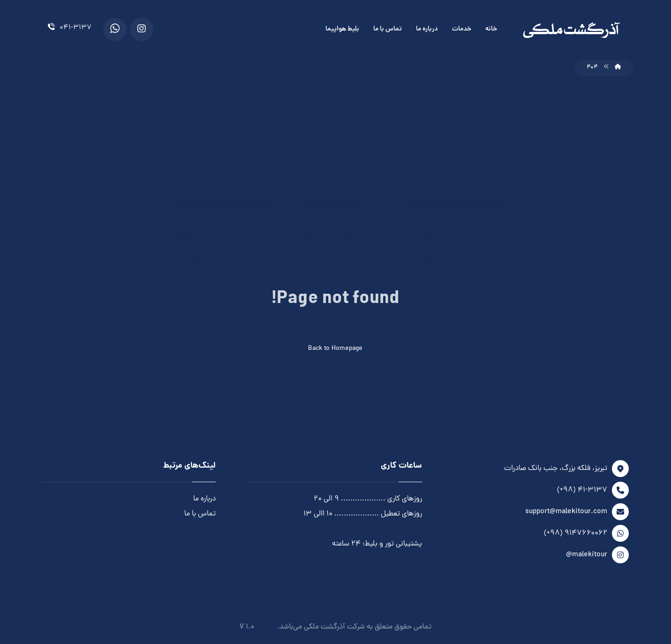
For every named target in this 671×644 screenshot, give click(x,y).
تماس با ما (200, 514)
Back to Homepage (335, 349)
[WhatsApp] (115, 30)
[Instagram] (142, 30)
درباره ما (204, 499)
